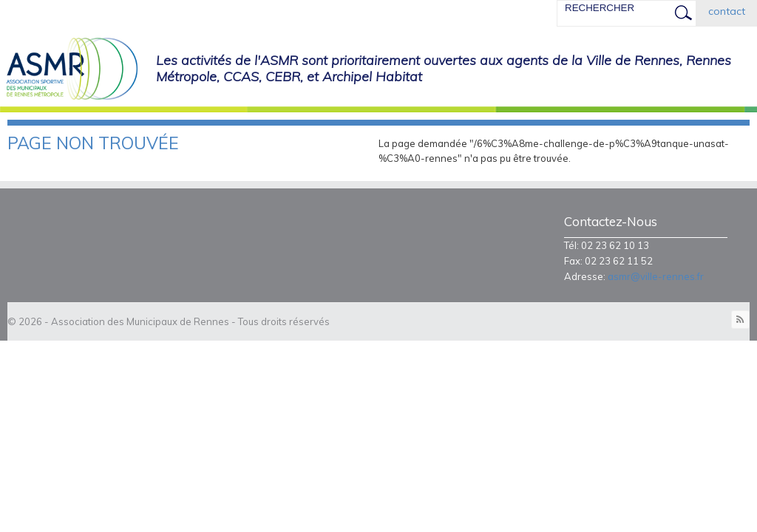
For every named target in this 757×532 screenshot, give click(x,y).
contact (727, 11)
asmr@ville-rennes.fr (656, 276)
